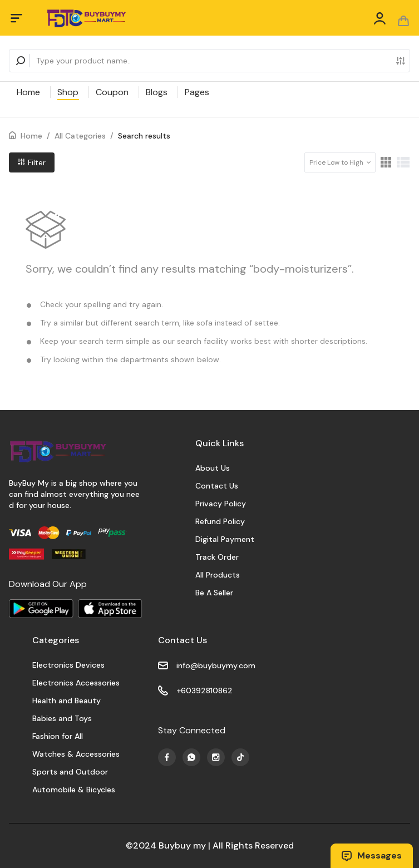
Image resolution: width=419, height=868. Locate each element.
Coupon (112, 92)
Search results (144, 136)
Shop (68, 92)
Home (28, 92)
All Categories (80, 136)
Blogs (157, 92)
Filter (32, 162)
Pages (197, 92)
